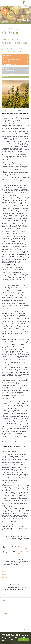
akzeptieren (23, 640)
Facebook (4, 571)
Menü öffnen (3, 3)
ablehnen (13, 640)
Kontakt (27, 629)
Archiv (3, 594)
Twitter (4, 574)
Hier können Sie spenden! (5, 11)
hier (26, 548)
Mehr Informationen (6, 641)
